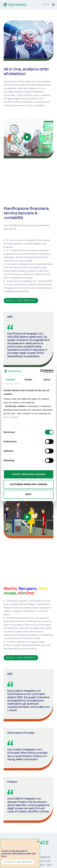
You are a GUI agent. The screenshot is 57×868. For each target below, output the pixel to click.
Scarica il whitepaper (18, 862)
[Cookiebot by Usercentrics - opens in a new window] (41, 371)
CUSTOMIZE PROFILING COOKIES (28, 484)
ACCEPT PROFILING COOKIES (28, 474)
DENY (29, 494)
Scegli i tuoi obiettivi (21, 262)
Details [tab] (29, 379)
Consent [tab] (10, 379)
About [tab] (47, 379)
